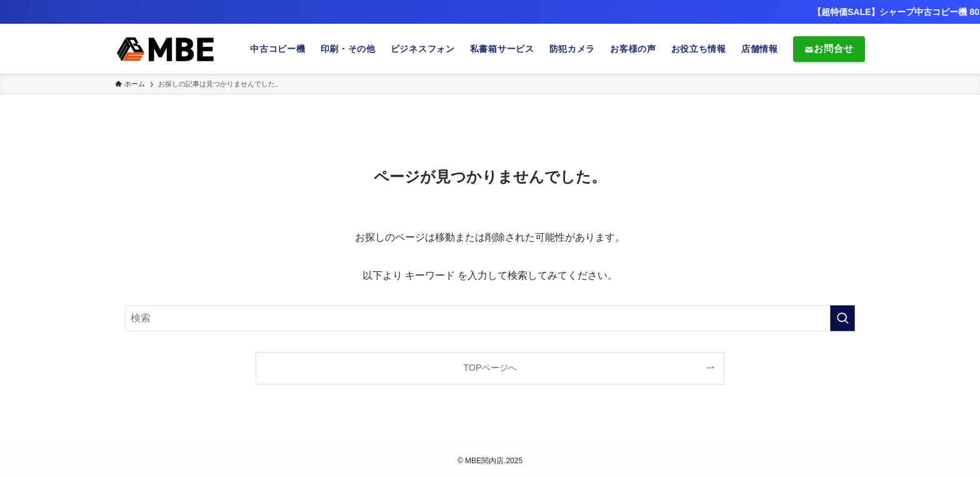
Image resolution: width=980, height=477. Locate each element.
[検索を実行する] (842, 318)
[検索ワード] (490, 318)
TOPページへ (490, 368)
